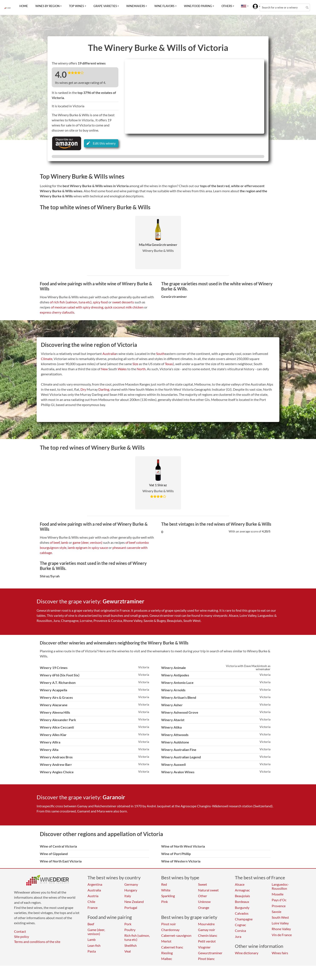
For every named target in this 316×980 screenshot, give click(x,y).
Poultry (130, 930)
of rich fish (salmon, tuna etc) (71, 302)
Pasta (92, 951)
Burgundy (242, 908)
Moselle (278, 894)
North (141, 369)
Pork (128, 924)
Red (164, 884)
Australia (109, 354)
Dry (83, 389)
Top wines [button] (76, 6)
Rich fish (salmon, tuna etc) (137, 937)
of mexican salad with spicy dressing (77, 307)
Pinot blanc (206, 959)
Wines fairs (280, 953)
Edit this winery (101, 143)
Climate (47, 359)
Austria (93, 896)
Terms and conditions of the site (37, 942)
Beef (91, 924)
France (93, 908)
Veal (128, 951)
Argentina (95, 884)
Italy (128, 896)
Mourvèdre (206, 924)
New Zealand (134, 902)
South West (280, 917)
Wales (122, 369)
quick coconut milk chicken (124, 307)
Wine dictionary (247, 953)
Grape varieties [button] (105, 6)
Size (135, 364)
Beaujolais (242, 896)
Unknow (204, 902)
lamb (65, 542)
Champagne (244, 919)
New (104, 369)
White (166, 890)
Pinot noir (169, 924)
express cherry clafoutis (57, 312)
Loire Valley (280, 923)
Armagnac (242, 890)
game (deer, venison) (88, 542)
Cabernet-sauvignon (176, 935)
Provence (279, 906)
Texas (169, 364)
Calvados (242, 913)
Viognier (204, 947)
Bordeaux (242, 902)
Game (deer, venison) (96, 932)
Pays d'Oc (279, 900)
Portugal (131, 908)
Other (203, 896)
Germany (131, 884)
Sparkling (168, 896)
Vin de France (282, 935)
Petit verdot (207, 941)
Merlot (166, 941)
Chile (91, 902)
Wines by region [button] (47, 6)
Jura (238, 936)
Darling (104, 389)
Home (24, 6)
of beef (55, 542)
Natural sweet (208, 890)
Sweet (203, 884)
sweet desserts (123, 302)
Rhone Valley (281, 929)
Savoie (276, 912)
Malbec (167, 959)
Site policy (22, 936)
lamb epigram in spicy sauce (88, 547)
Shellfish (131, 945)
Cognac (240, 925)
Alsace (240, 884)
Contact (20, 931)
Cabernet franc (172, 947)
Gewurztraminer (210, 953)
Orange (204, 908)
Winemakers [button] (136, 6)
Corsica (240, 930)
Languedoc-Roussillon (280, 886)
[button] (244, 6)
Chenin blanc (208, 935)
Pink (164, 902)
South (160, 354)
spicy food (100, 302)
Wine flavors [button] (164, 6)
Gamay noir (207, 930)
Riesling (167, 953)
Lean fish (94, 945)
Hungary (131, 890)
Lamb (92, 939)
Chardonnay (170, 930)
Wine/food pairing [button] (198, 6)
